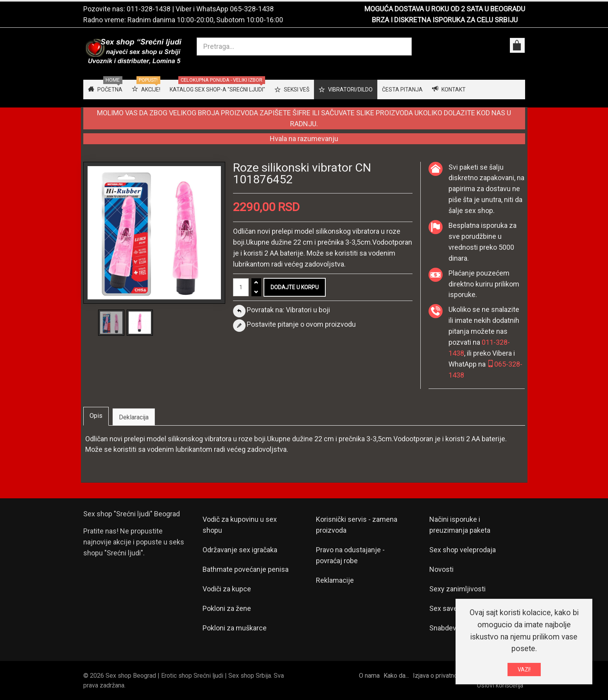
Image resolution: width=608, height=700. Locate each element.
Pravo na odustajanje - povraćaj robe (350, 555)
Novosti (441, 569)
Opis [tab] (96, 416)
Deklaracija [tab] (134, 417)
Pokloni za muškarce (235, 628)
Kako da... (396, 676)
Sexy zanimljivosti (457, 589)
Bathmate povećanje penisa (246, 569)
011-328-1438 (149, 9)
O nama (369, 676)
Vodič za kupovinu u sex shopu (240, 525)
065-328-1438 (252, 9)
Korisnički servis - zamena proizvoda (357, 525)
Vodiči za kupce (227, 589)
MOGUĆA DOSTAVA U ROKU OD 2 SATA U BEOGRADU (445, 9)
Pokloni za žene (227, 608)
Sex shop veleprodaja (463, 550)
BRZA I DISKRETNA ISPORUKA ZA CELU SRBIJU (445, 20)
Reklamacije (335, 580)
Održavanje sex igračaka (240, 550)
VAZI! (524, 670)
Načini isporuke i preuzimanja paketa (460, 525)
